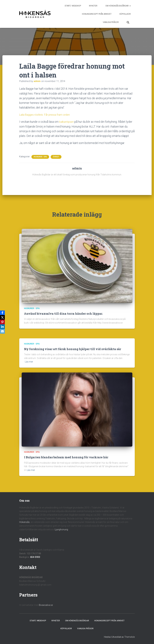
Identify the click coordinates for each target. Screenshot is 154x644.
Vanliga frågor (111, 22)
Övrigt (56, 157)
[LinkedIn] (3, 327)
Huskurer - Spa (40, 157)
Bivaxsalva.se (46, 605)
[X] (3, 317)
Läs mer (29, 362)
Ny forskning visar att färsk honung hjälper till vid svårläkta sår (73, 349)
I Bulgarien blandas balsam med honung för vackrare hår (66, 457)
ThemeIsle (130, 637)
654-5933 (35, 557)
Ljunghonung (61, 529)
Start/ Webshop (73, 6)
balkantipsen (67, 122)
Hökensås (24, 522)
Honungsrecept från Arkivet (97, 14)
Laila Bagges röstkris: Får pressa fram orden (46, 115)
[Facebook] (3, 312)
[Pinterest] (3, 322)
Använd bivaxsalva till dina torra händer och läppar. (63, 314)
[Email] (3, 332)
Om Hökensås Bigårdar (118, 6)
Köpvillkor (125, 14)
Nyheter (93, 6)
